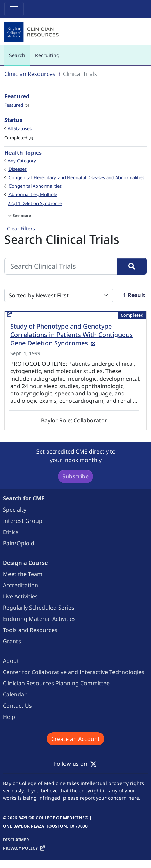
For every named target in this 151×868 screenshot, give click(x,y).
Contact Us (17, 706)
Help (9, 717)
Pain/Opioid (19, 543)
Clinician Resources (30, 74)
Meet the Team (23, 574)
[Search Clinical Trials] (61, 266)
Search (19, 58)
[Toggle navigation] (14, 9)
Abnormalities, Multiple (32, 194)
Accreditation (20, 585)
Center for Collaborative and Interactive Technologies (74, 672)
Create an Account (75, 739)
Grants (12, 641)
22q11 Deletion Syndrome (35, 203)
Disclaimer (16, 840)
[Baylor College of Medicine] (32, 32)
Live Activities (20, 596)
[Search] (132, 266)
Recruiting (47, 55)
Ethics (11, 532)
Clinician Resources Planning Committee (56, 683)
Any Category (22, 161)
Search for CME (24, 498)
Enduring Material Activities (39, 619)
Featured (16, 105)
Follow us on (75, 764)
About (11, 661)
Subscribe (75, 476)
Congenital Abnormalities (35, 186)
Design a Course (25, 563)
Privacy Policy (20, 848)
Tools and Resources (30, 630)
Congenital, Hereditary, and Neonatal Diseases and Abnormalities (76, 177)
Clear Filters (21, 228)
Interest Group (23, 521)
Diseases (17, 169)
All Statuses (20, 128)
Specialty (15, 510)
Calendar (15, 694)
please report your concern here (101, 798)
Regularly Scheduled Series (39, 608)
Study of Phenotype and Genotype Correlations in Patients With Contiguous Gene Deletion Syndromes (71, 335)
